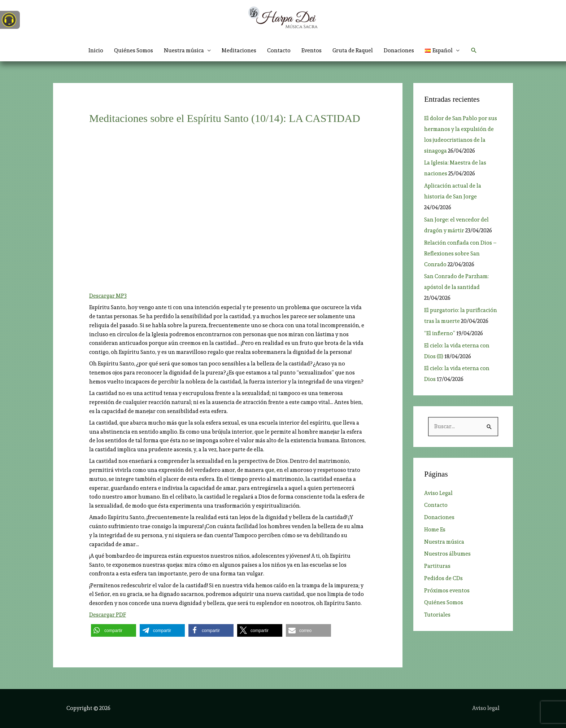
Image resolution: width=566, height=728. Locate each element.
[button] (442, 51)
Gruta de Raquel (353, 51)
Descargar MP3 (108, 296)
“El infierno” (440, 333)
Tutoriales (437, 615)
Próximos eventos (447, 591)
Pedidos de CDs (443, 578)
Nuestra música (444, 542)
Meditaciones (239, 51)
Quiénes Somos (134, 51)
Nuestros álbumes (447, 554)
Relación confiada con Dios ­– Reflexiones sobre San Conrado (460, 254)
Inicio (96, 51)
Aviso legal (486, 708)
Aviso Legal (438, 493)
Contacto (279, 51)
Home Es (435, 530)
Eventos (312, 51)
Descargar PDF (108, 615)
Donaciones (399, 51)
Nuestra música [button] (184, 51)
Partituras (437, 566)
